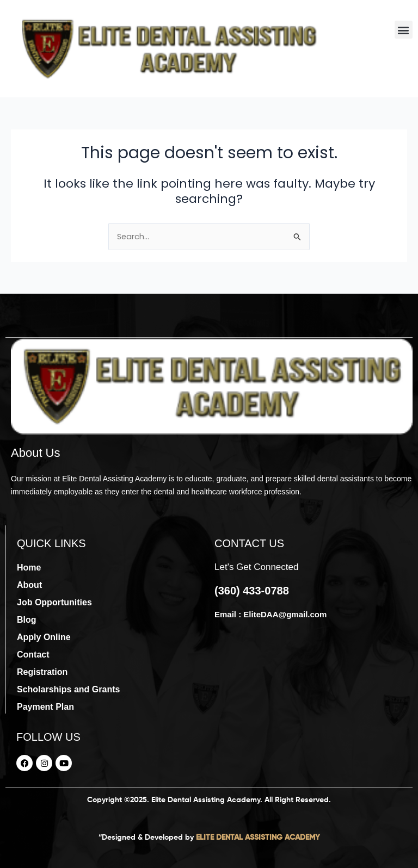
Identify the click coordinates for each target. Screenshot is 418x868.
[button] (404, 30)
